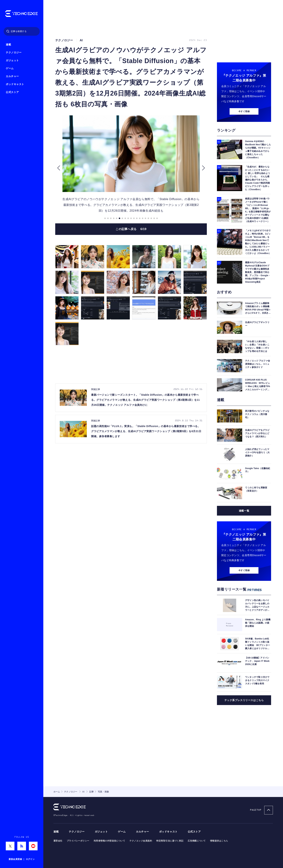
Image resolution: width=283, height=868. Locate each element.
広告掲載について (197, 841)
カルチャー (12, 76)
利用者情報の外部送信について (109, 841)
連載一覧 (244, 511)
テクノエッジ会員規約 (141, 841)
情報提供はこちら (219, 841)
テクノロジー (14, 53)
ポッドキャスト (15, 84)
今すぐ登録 (244, 111)
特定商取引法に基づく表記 (170, 841)
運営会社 (58, 841)
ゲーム (10, 68)
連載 (8, 45)
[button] (59, 168)
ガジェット (12, 60)
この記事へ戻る (131, 229)
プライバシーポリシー (78, 841)
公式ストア (12, 92)
